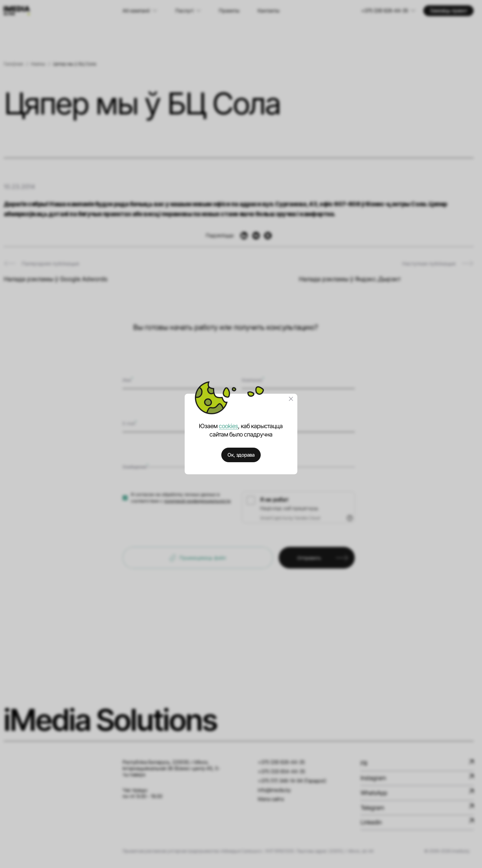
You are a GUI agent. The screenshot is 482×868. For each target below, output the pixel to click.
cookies (228, 426)
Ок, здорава (241, 455)
